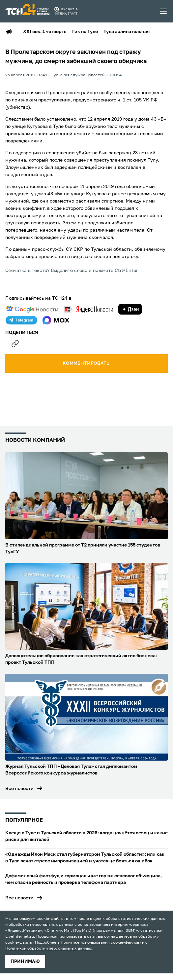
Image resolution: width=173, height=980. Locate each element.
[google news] (32, 309)
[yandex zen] (130, 309)
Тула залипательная (127, 32)
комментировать (86, 363)
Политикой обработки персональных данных (49, 949)
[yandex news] (88, 309)
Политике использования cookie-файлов (100, 943)
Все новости (19, 789)
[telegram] (21, 320)
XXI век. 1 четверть (45, 32)
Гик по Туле (85, 32)
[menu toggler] (164, 11)
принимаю (25, 961)
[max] (56, 320)
